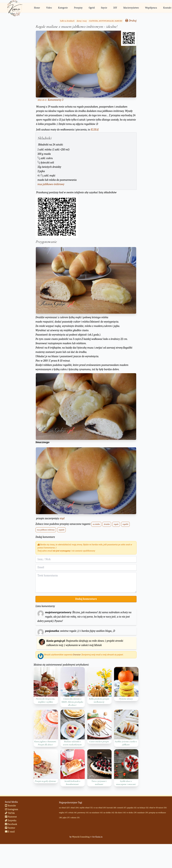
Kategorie (63, 8)
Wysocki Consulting (81, 837)
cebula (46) (73, 813)
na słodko (96, 524)
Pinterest (11, 817)
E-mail (10, 832)
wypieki (61, 530)
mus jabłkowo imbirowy (46, 530)
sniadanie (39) (143, 813)
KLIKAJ (95, 130)
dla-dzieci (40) (120, 813)
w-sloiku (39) (132, 813)
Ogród (92, 8)
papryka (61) (132, 808)
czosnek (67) (122, 808)
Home (37, 8)
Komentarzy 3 (55, 100)
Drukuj (131, 21)
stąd (62, 518)
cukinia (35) (75, 818)
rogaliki (125, 524)
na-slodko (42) (109, 813)
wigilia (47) (63, 813)
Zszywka (11, 820)
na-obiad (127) (65, 808)
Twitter (10, 828)
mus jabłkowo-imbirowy (51, 184)
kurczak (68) (111, 808)
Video (49, 8)
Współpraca (151, 8)
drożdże (107, 524)
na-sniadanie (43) (96, 813)
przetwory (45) (83, 813)
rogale (116, 524)
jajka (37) (66, 818)
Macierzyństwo (131, 8)
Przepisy (78, 8)
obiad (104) (75, 808)
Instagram (12, 809)
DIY (115, 8)
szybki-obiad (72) (86, 808)
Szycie (104, 8)
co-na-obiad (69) (100, 808)
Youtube (10, 806)
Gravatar (77, 655)
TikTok (10, 813)
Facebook (11, 824)
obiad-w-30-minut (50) (158, 808)
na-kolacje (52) (143, 808)
